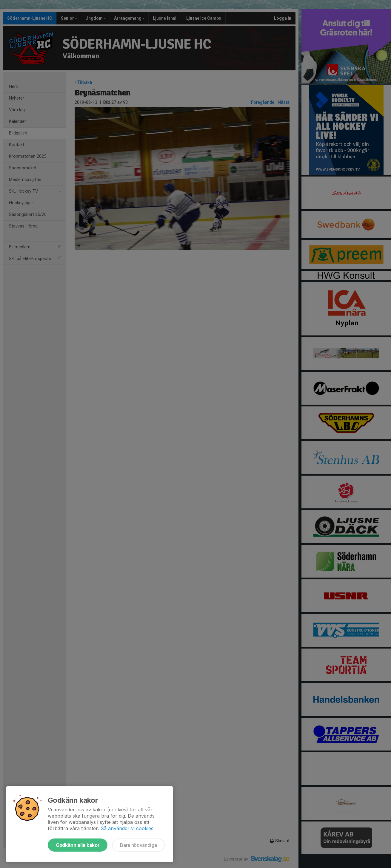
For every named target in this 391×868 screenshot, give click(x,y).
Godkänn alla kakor (78, 845)
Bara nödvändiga (138, 845)
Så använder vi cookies (127, 828)
